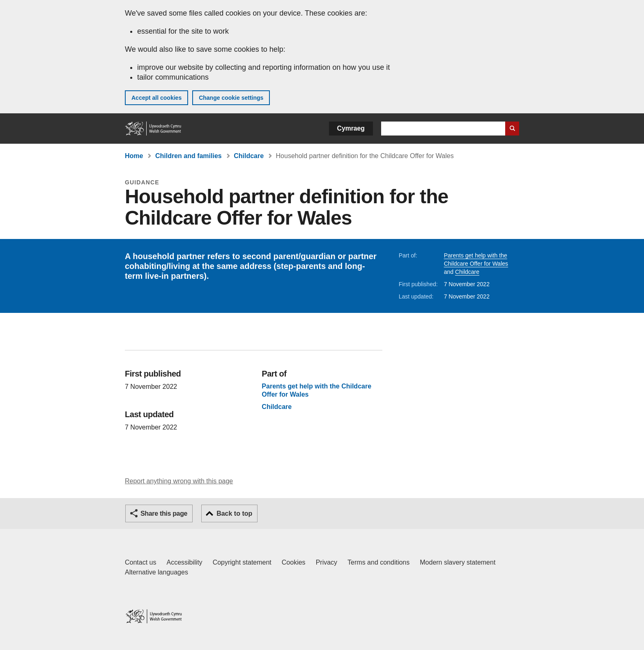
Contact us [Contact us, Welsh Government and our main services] (140, 562)
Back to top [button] (234, 513)
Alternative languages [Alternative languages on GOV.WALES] (156, 572)
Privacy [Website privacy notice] (327, 562)
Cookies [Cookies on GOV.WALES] (294, 562)
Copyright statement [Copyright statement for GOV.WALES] (242, 562)
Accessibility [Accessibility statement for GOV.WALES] (184, 562)
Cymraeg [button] (351, 128)
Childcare (249, 156)
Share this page (164, 513)
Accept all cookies (156, 98)
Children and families (189, 156)
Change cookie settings (231, 98)
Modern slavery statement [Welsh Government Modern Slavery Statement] (458, 562)
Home (134, 156)
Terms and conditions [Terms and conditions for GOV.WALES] (378, 562)
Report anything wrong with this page (179, 481)
